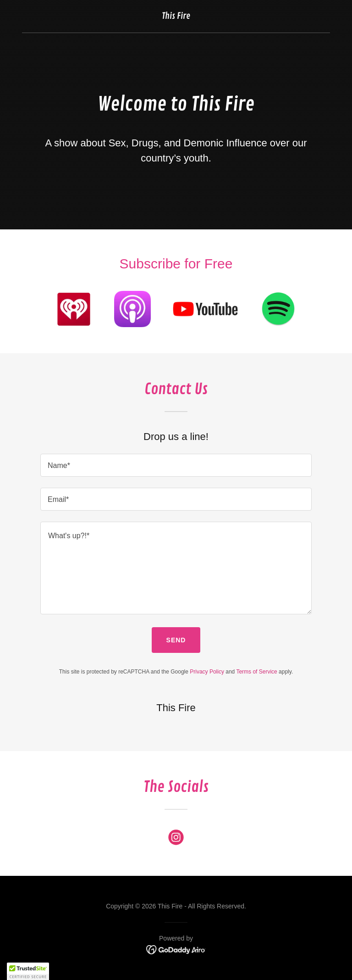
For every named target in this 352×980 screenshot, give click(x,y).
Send (176, 640)
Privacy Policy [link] (207, 672)
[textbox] (176, 465)
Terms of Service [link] (256, 672)
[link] (176, 16)
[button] (28, 971)
